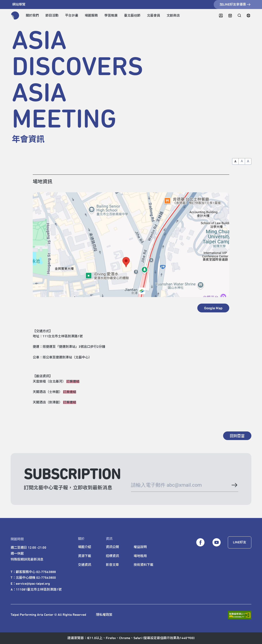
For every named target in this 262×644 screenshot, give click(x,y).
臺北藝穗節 (132, 16)
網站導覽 (19, 5)
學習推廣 (111, 16)
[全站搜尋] (239, 16)
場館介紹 (85, 547)
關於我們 (32, 16)
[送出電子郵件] (234, 486)
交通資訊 (85, 565)
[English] (248, 16)
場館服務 (91, 16)
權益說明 (140, 547)
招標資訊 (112, 556)
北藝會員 (154, 16)
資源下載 (85, 556)
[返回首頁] (15, 16)
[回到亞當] (237, 436)
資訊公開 (112, 547)
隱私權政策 (104, 615)
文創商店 (173, 16)
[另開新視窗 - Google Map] (213, 308)
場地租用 (140, 556)
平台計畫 (72, 16)
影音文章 (112, 565)
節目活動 (52, 16)
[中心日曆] (230, 16)
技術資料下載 (143, 565)
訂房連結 (73, 382)
